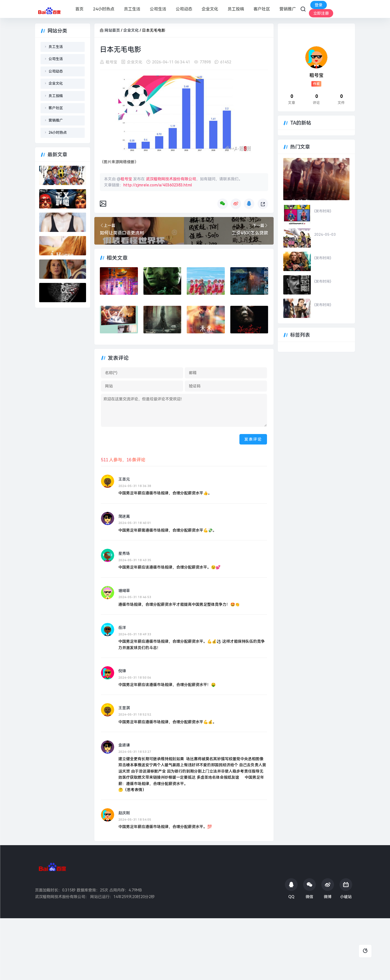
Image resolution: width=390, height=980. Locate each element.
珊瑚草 (124, 591)
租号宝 (111, 62)
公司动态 (184, 9)
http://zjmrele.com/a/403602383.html (158, 185)
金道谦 (124, 745)
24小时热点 (104, 9)
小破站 (346, 889)
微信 (309, 889)
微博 (328, 889)
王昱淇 (124, 708)
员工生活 (132, 9)
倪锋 (122, 671)
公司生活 (158, 9)
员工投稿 (236, 9)
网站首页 (112, 30)
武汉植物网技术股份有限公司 (171, 179)
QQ (291, 889)
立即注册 (321, 13)
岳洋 (122, 628)
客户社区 (262, 9)
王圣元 (124, 480)
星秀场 (124, 554)
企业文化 (210, 9)
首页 (79, 9)
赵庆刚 (124, 813)
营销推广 (288, 9)
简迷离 (124, 516)
